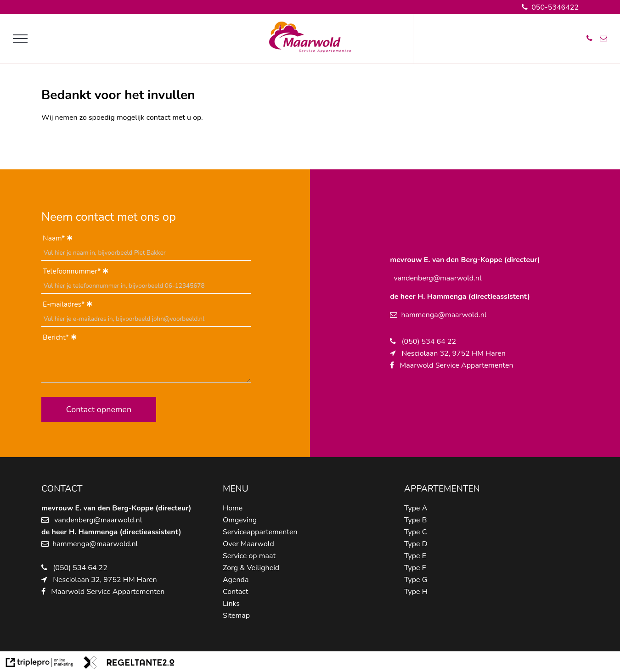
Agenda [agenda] (236, 580)
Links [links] (231, 604)
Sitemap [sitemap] (236, 616)
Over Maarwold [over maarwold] (248, 544)
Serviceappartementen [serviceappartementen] (260, 532)
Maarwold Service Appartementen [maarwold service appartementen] (108, 592)
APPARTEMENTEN (442, 489)
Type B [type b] (415, 520)
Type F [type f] (415, 568)
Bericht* (56, 337)
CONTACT (62, 489)
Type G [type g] (416, 580)
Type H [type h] (416, 592)
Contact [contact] (235, 592)
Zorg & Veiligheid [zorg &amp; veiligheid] (251, 568)
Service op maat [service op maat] (249, 556)
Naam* (54, 238)
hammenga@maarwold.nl (95, 544)
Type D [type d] (416, 544)
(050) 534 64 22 (80, 568)
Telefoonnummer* (72, 271)
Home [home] (233, 508)
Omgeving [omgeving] (240, 520)
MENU (236, 489)
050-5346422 (550, 7)
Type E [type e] (415, 556)
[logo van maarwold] (310, 50)
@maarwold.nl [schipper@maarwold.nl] (118, 520)
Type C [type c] (415, 532)
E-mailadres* (64, 304)
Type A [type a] (416, 508)
